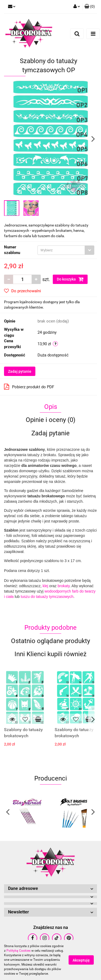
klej (45, 586)
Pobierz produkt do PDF (29, 387)
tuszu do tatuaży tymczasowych (47, 597)
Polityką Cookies (18, 951)
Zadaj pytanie (20, 371)
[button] (90, 7)
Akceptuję (81, 960)
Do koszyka (70, 279)
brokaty (64, 586)
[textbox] (61, 250)
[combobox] (66, 250)
